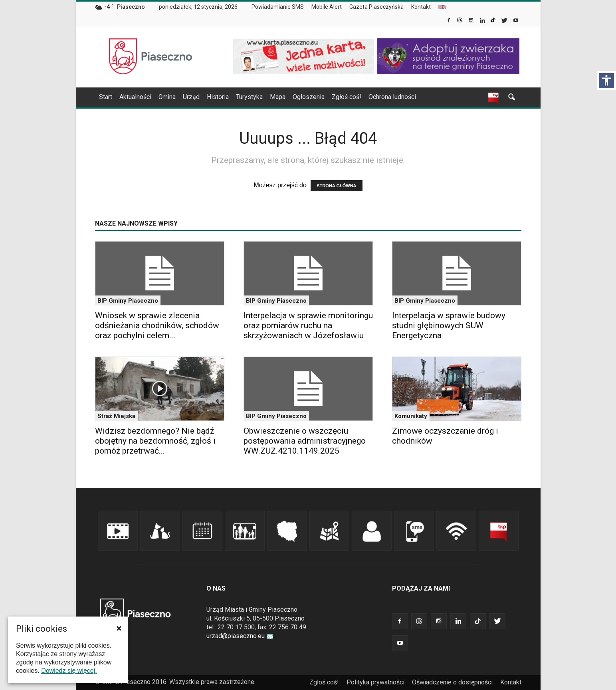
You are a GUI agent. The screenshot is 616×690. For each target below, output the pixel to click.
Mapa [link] (278, 97)
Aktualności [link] (135, 97)
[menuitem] (281, 7)
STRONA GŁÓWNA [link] (336, 186)
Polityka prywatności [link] (375, 682)
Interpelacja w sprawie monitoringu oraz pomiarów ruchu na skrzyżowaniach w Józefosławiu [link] (308, 325)
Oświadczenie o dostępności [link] (452, 682)
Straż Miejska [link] (116, 416)
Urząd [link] (191, 97)
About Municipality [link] (442, 7)
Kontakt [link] (421, 7)
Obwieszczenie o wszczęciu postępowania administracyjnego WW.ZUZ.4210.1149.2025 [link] (305, 441)
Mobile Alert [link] (327, 7)
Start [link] (106, 97)
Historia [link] (218, 97)
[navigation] (299, 97)
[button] (119, 628)
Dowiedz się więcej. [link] (69, 671)
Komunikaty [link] (411, 416)
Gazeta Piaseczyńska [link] (376, 7)
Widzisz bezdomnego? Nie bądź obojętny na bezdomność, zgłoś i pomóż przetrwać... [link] (155, 441)
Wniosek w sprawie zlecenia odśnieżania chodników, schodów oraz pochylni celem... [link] (157, 325)
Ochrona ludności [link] (392, 97)
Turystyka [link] (249, 97)
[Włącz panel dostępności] (606, 81)
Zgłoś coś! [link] (347, 97)
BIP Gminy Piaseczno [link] (128, 301)
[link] (449, 21)
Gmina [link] (167, 97)
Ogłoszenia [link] (309, 97)
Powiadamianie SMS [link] (278, 7)
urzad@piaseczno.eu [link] (240, 636)
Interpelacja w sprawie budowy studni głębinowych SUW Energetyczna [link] (449, 325)
